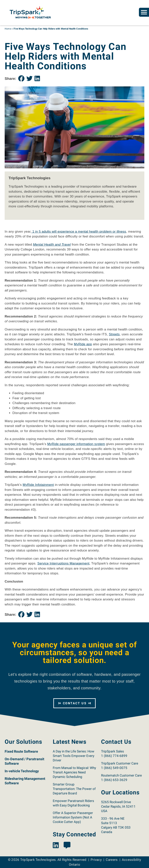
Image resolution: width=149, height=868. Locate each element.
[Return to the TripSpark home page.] (30, 12)
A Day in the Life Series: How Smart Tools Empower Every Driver (74, 756)
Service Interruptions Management (63, 563)
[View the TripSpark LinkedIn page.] (56, 846)
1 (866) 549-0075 (114, 768)
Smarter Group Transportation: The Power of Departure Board (74, 789)
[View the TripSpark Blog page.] (67, 846)
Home (8, 29)
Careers (112, 860)
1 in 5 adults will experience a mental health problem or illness (79, 232)
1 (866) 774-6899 (114, 756)
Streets (114, 334)
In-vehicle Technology (22, 771)
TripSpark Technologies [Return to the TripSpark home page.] (38, 860)
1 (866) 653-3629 (114, 780)
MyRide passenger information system (76, 444)
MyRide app (83, 344)
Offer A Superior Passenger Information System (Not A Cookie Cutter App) (73, 817)
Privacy (96, 860)
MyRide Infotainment (38, 485)
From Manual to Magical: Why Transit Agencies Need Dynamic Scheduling (74, 772)
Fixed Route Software (21, 751)
